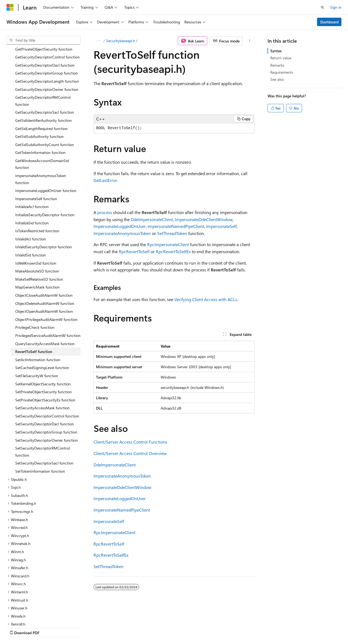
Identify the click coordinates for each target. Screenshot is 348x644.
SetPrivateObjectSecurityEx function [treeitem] (45, 353)
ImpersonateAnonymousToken (122, 233)
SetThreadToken (172, 233)
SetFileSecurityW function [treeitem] (37, 328)
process (105, 212)
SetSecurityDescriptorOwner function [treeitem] (46, 393)
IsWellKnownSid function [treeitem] (36, 216)
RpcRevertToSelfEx (173, 251)
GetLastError (105, 180)
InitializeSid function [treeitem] (32, 176)
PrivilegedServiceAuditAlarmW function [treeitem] (48, 288)
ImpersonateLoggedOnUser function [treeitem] (46, 143)
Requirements (282, 72)
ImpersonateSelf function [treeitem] (36, 151)
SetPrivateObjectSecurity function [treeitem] (43, 344)
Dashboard (329, 22)
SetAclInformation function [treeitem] (38, 312)
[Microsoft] (10, 7)
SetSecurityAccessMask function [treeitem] (42, 360)
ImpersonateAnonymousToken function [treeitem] (41, 132)
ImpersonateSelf (221, 226)
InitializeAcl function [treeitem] (32, 159)
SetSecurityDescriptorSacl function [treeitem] (44, 416)
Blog (74, 628)
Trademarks (173, 628)
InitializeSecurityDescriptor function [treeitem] (45, 167)
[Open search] (322, 7)
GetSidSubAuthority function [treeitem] (39, 89)
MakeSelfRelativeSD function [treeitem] (39, 232)
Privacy (119, 628)
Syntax (276, 51)
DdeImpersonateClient (152, 219)
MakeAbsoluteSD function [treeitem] (37, 224)
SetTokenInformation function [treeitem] (40, 424)
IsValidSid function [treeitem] (31, 208)
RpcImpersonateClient (168, 244)
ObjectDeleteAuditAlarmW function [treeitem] (45, 256)
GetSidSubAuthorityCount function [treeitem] (45, 97)
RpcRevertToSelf (134, 251)
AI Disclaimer (17, 628)
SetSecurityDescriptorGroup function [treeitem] (46, 385)
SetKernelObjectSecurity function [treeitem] (43, 337)
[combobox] (43, 40)
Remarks (277, 65)
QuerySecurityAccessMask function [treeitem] (45, 296)
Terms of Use (146, 628)
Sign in (336, 7)
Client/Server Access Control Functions (130, 442)
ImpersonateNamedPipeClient (176, 226)
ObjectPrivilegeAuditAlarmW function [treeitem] (46, 272)
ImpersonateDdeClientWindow (204, 219)
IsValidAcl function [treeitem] (31, 192)
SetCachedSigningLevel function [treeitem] (42, 320)
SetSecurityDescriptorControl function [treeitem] (47, 369)
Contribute (97, 628)
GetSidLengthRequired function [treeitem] (41, 81)
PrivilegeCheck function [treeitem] (35, 280)
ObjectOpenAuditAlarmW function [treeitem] (44, 264)
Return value (281, 58)
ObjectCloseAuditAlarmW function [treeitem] (44, 248)
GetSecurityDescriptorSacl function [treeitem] (45, 65)
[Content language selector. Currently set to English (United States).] (31, 614)
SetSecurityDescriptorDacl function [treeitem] (45, 377)
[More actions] (250, 41)
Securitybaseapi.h (121, 41)
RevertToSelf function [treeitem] (34, 304)
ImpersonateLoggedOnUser (120, 226)
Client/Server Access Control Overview (130, 453)
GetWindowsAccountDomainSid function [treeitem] (42, 117)
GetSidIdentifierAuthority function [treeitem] (43, 73)
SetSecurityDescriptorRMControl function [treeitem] (43, 404)
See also (277, 79)
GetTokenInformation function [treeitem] (40, 105)
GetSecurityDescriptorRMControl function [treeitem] (43, 53)
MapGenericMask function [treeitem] (37, 240)
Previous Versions (49, 628)
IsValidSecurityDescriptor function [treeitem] (43, 199)
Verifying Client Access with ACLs (206, 299)
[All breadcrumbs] (98, 41)
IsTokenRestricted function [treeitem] (37, 183)
